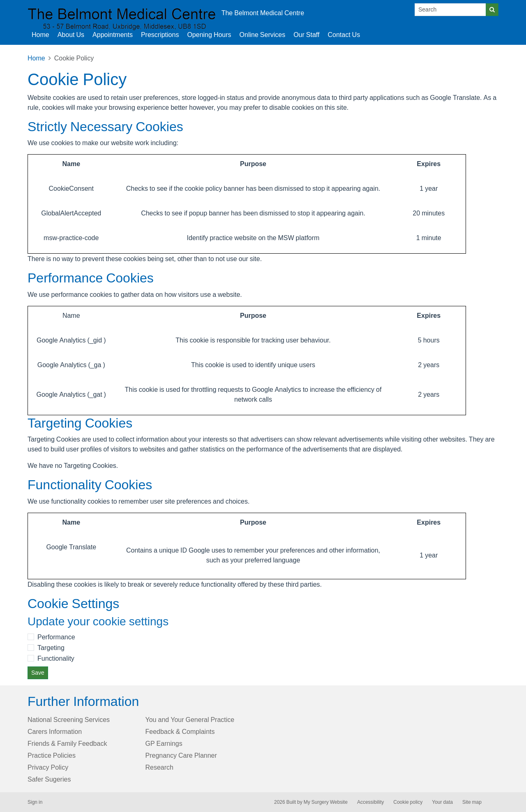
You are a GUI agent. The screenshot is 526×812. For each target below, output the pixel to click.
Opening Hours (209, 35)
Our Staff (306, 35)
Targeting (51, 648)
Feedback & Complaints (180, 731)
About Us (71, 35)
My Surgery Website (326, 802)
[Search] (450, 10)
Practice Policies (52, 755)
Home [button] (40, 35)
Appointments (113, 35)
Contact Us (344, 35)
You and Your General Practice (190, 719)
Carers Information (55, 731)
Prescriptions (160, 35)
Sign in (35, 802)
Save (38, 673)
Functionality (56, 658)
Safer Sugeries (49, 779)
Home (36, 58)
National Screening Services (69, 719)
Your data (442, 802)
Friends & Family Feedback (67, 743)
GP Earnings (164, 743)
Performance (56, 637)
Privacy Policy (48, 767)
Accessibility (370, 802)
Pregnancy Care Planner (181, 755)
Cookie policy (408, 802)
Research (159, 767)
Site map (472, 802)
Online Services (263, 35)
